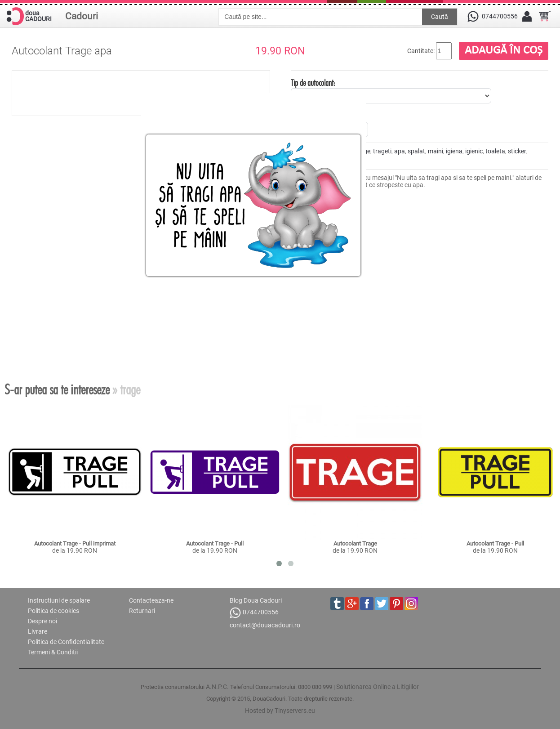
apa (400, 151)
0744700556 (254, 613)
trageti (382, 151)
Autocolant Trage (355, 543)
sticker (517, 151)
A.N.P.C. (217, 687)
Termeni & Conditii (53, 652)
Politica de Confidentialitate (66, 642)
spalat (416, 151)
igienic (474, 151)
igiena (454, 151)
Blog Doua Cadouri (256, 600)
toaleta (495, 151)
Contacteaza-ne (151, 600)
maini (436, 151)
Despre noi (42, 621)
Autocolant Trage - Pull (215, 543)
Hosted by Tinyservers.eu (280, 711)
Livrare (38, 631)
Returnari (142, 611)
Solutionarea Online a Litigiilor (378, 687)
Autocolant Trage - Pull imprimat (75, 543)
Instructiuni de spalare (59, 600)
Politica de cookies (53, 611)
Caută (440, 17)
